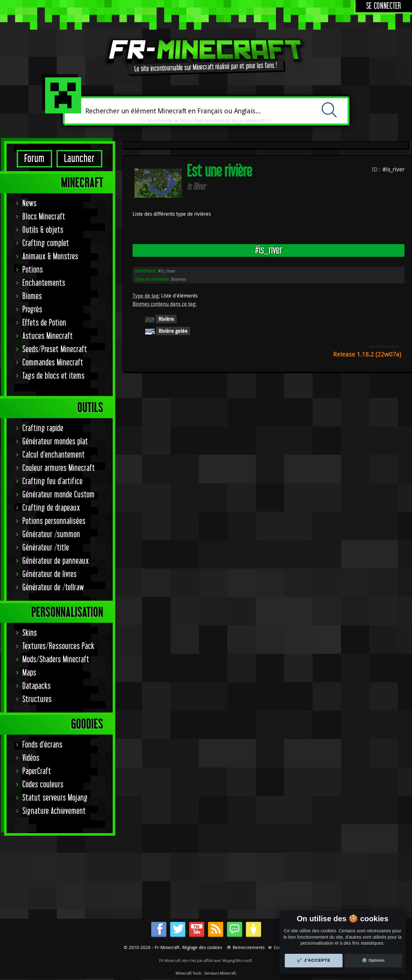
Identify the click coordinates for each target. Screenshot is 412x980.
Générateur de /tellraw (53, 588)
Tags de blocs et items (54, 376)
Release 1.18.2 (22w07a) (367, 354)
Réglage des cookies (202, 947)
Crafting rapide (43, 428)
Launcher (79, 159)
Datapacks (37, 686)
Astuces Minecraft (48, 336)
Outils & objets (43, 230)
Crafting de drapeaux (51, 508)
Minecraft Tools (188, 973)
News (30, 204)
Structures (37, 699)
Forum (34, 159)
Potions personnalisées (54, 521)
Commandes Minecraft (53, 363)
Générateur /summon (51, 535)
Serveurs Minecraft (220, 973)
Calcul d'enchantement (54, 455)
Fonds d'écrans (42, 745)
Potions (33, 270)
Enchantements (44, 283)
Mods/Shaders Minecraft (56, 660)
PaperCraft (37, 771)
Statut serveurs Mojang (55, 798)
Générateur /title (46, 548)
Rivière (166, 319)
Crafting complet (46, 243)
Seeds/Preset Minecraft (55, 349)
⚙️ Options (373, 960)
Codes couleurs (43, 785)
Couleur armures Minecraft (59, 468)
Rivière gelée (173, 331)
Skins (30, 633)
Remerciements (249, 947)
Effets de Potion (44, 323)
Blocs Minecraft (44, 217)
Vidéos (31, 758)
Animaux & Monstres (50, 257)
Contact (281, 947)
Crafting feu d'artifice (53, 481)
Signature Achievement (54, 811)
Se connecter (384, 6)
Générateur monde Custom (59, 495)
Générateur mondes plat (55, 442)
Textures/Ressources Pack (58, 646)
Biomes (32, 296)
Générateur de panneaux (56, 561)
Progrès (32, 310)
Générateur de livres (50, 574)
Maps (29, 673)
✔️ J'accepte (314, 960)
